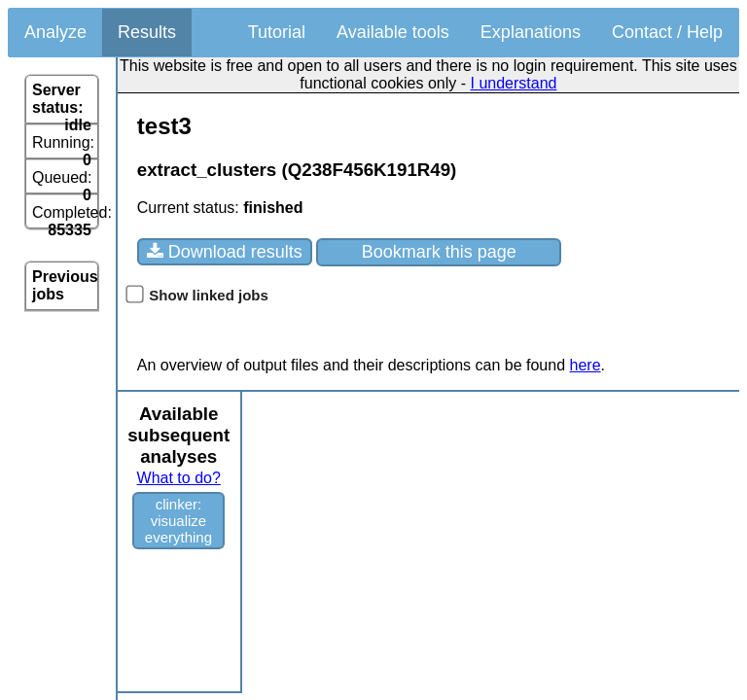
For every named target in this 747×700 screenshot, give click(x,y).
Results (147, 32)
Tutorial (277, 32)
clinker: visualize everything (178, 521)
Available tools (393, 32)
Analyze (55, 32)
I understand (514, 83)
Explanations (531, 32)
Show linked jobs (197, 295)
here (586, 365)
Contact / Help (667, 32)
